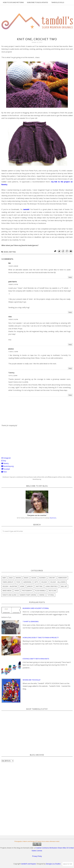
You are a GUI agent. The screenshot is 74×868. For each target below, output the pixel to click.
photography (27, 591)
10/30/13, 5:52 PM (13, 319)
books (6, 252)
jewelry (30, 586)
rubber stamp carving (28, 595)
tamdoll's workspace (28, 864)
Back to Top (68, 864)
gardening (27, 582)
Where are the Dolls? (32, 680)
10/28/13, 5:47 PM (13, 284)
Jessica (11, 349)
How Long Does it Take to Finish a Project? (41, 637)
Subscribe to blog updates (37, 2)
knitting (12, 252)
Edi (9, 263)
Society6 (6, 469)
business (43, 578)
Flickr (4, 472)
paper (17, 591)
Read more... (53, 518)
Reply (70, 277)
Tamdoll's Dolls (58, 2)
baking (18, 578)
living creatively (52, 586)
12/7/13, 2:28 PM (13, 376)
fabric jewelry (8, 582)
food (18, 582)
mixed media (7, 591)
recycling (53, 591)
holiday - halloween (58, 582)
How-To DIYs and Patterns (13, 2)
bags (11, 578)
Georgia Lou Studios (53, 864)
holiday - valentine (10, 586)
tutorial (51, 595)
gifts (36, 582)
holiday (44, 582)
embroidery (63, 578)
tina (10, 317)
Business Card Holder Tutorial (36, 608)
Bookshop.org (8, 466)
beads (26, 578)
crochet (52, 578)
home (22, 586)
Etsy (4, 461)
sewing (42, 595)
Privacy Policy (37, 856)
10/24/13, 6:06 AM (13, 266)
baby (4, 578)
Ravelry (5, 463)
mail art (64, 586)
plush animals (40, 591)
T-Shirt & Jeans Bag (31, 621)
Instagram (6, 458)
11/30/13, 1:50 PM (13, 352)
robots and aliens (9, 595)
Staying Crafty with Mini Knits (36, 659)
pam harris (13, 282)
